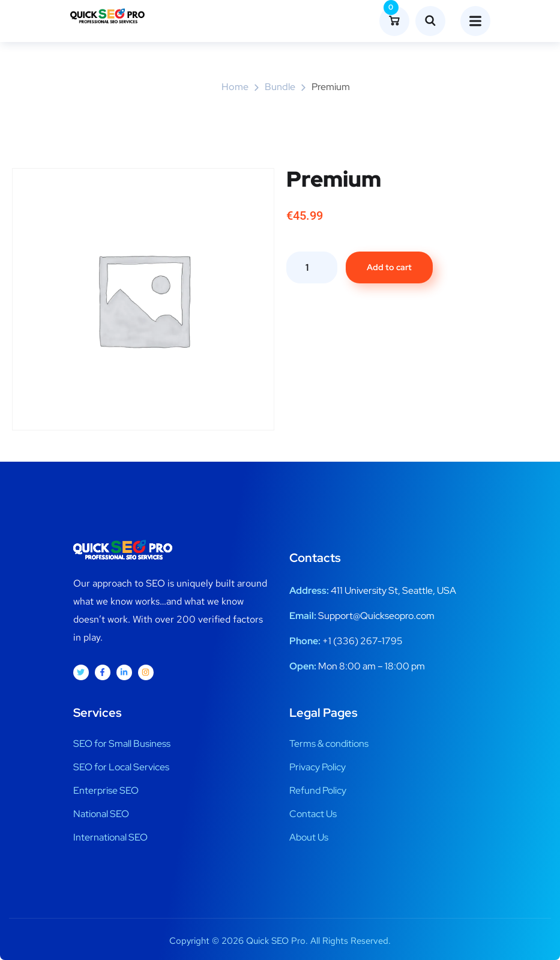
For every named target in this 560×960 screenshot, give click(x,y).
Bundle (280, 87)
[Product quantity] (312, 267)
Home (235, 87)
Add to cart (389, 267)
